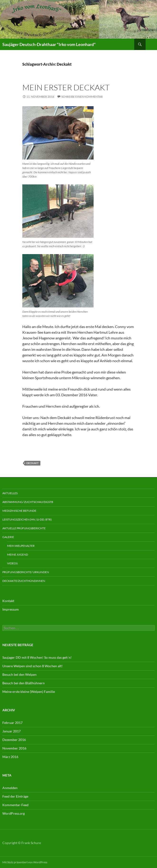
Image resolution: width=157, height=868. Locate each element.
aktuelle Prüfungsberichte (24, 528)
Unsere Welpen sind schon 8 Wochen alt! (33, 666)
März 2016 (10, 757)
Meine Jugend (18, 555)
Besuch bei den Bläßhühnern (24, 683)
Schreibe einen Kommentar (82, 97)
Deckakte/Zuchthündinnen (24, 581)
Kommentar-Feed (15, 805)
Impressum (11, 609)
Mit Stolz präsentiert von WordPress (25, 862)
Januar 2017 (12, 731)
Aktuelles (10, 493)
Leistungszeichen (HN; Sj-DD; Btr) (27, 519)
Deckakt (33, 463)
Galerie (8, 537)
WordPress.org (14, 813)
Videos (12, 563)
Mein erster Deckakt (66, 87)
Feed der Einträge (15, 796)
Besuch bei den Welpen (19, 674)
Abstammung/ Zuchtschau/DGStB (28, 502)
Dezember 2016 (14, 740)
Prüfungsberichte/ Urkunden (26, 572)
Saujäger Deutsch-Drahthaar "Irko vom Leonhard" (49, 44)
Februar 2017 (12, 723)
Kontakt (8, 601)
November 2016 (14, 748)
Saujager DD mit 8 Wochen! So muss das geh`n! (37, 657)
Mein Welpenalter (21, 546)
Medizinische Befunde (19, 511)
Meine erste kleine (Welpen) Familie (29, 692)
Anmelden (10, 788)
